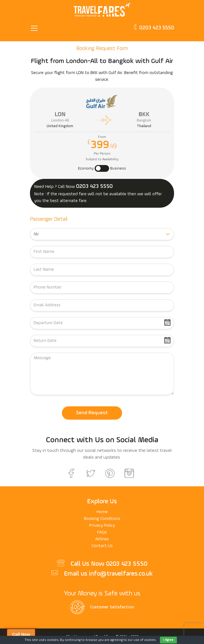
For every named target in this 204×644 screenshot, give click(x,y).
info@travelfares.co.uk (121, 574)
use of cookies (145, 640)
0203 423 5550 (153, 27)
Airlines (102, 539)
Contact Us (102, 546)
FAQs (102, 532)
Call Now (21, 634)
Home (102, 512)
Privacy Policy (102, 526)
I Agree (168, 640)
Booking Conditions (102, 519)
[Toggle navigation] (36, 28)
